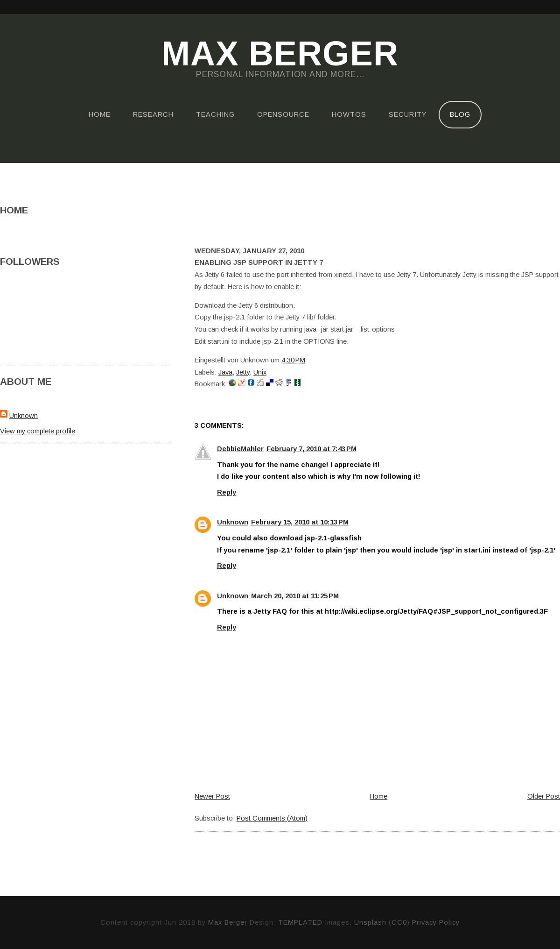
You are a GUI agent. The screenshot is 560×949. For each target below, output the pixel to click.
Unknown (24, 416)
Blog (460, 114)
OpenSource (283, 114)
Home (100, 114)
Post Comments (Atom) (272, 818)
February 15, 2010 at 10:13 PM (300, 522)
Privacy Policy (436, 922)
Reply (227, 492)
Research (153, 114)
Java (225, 372)
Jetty (243, 372)
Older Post (544, 796)
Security (408, 114)
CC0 (399, 922)
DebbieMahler (240, 449)
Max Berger (280, 54)
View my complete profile (38, 431)
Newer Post (212, 796)
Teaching (215, 114)
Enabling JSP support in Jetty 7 (259, 262)
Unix (260, 372)
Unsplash (370, 922)
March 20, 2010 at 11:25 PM (295, 596)
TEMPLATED (300, 922)
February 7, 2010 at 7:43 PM (311, 449)
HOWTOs (349, 114)
